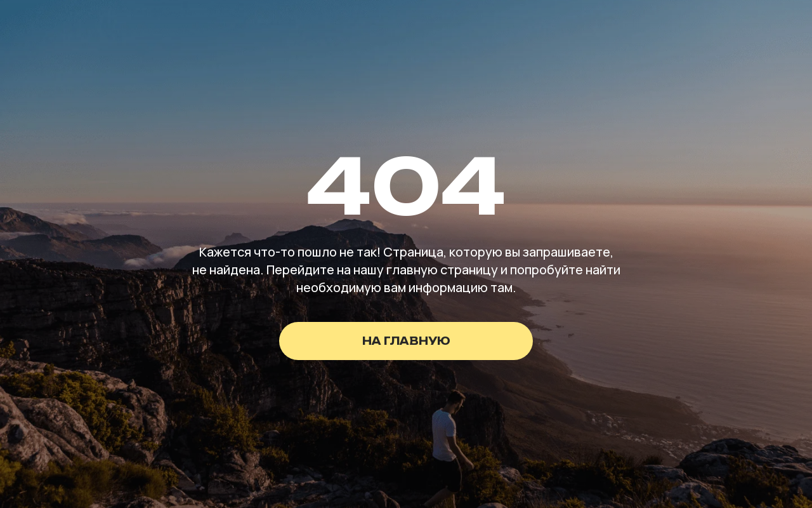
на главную (406, 341)
